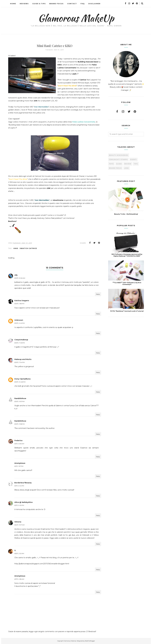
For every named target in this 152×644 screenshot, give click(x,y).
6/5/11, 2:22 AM (19, 553)
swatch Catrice (28, 248)
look (127, 168)
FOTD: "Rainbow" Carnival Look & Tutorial (127, 311)
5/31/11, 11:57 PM (19, 401)
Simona (18, 522)
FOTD (111, 164)
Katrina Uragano (22, 301)
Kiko (16, 248)
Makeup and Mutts (23, 359)
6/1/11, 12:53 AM (19, 444)
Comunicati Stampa (118, 160)
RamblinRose (20, 398)
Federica (18, 440)
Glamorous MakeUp (76, 18)
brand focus (115, 168)
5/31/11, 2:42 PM (20, 323)
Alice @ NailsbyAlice (24, 502)
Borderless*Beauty (23, 483)
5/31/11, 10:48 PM (20, 382)
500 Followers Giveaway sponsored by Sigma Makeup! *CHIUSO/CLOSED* (127, 255)
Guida (119, 164)
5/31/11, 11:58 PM (20, 424)
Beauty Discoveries (119, 155)
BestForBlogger (90, 641)
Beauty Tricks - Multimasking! (126, 214)
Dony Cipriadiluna (22, 379)
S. (15, 550)
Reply (98, 294)
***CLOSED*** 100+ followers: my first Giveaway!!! (127, 283)
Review (128, 164)
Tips (136, 164)
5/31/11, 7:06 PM (20, 343)
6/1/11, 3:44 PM (19, 486)
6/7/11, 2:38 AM (19, 579)
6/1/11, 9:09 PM (19, 505)
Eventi (133, 160)
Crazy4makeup (21, 340)
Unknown (19, 320)
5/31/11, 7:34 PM (20, 362)
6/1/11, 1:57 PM (19, 466)
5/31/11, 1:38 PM (19, 304)
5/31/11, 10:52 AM (20, 278)
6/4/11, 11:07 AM (19, 525)
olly (16, 275)
